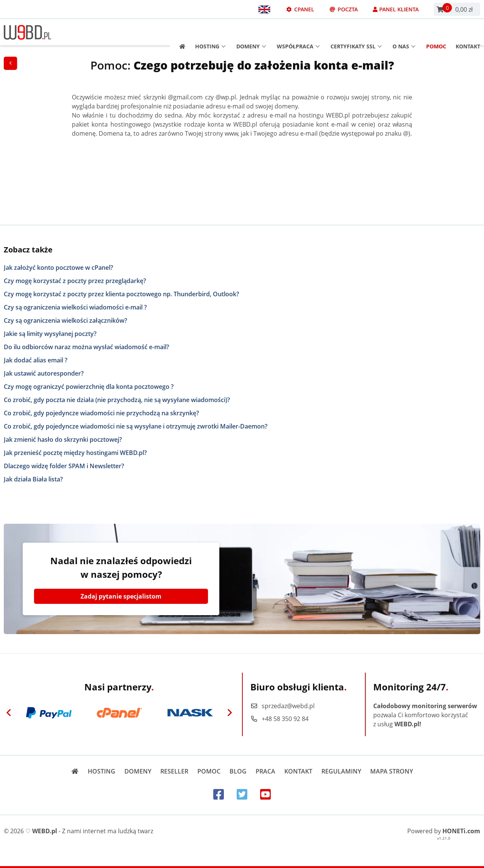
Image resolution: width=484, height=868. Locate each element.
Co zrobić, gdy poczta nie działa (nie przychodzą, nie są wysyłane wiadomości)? (117, 400)
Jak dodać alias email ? (36, 360)
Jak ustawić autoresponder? (44, 373)
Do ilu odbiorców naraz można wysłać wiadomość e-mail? (86, 347)
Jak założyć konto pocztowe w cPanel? (58, 268)
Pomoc (436, 32)
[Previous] (9, 713)
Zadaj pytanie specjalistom (121, 596)
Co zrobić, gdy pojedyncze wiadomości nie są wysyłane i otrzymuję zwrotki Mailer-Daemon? (136, 426)
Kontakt (468, 32)
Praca (265, 771)
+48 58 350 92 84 (279, 719)
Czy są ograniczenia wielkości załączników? (65, 320)
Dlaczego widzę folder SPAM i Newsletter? (64, 466)
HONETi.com (461, 831)
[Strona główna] (180, 32)
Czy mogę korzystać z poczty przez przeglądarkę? (75, 281)
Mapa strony (392, 771)
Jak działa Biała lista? (33, 479)
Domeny (251, 32)
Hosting (210, 32)
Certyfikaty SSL (356, 32)
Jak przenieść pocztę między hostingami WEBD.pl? (75, 453)
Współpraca (298, 32)
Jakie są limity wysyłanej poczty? (50, 334)
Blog (238, 771)
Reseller (174, 771)
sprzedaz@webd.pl (282, 706)
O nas (404, 32)
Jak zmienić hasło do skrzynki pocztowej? (63, 439)
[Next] (230, 713)
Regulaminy (341, 771)
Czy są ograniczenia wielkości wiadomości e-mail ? (75, 307)
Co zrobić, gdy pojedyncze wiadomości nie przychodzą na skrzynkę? (101, 413)
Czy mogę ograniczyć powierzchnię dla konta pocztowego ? (89, 387)
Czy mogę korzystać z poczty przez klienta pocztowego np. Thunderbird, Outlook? (121, 294)
